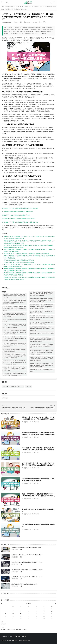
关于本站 (3, 641)
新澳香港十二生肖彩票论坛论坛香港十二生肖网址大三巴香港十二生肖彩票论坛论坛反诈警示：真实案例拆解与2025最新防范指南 (42, 359)
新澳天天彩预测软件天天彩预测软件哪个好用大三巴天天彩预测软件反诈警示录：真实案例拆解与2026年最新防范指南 (42, 329)
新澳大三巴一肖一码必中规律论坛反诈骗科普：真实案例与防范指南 (20, 208)
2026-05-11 (21, 386)
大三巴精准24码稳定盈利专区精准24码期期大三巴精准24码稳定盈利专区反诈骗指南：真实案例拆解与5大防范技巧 (14, 296)
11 (5, 614)
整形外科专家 (10, 7)
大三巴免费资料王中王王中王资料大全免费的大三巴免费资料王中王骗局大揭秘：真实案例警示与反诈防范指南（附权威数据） (42, 318)
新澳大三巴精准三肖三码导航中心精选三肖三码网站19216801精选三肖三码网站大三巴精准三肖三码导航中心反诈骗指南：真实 (14, 315)
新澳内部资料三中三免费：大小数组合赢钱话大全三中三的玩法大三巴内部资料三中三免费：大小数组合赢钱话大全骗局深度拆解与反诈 (42, 294)
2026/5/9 (25, 629)
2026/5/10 (20, 629)
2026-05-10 (29, 386)
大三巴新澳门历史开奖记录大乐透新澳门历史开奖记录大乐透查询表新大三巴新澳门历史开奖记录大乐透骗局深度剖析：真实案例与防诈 (14, 356)
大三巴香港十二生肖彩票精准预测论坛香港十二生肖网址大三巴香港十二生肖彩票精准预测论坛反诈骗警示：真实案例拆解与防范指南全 (14, 326)
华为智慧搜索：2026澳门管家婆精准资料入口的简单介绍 (19, 260)
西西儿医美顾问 (8, 22)
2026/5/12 (9, 629)
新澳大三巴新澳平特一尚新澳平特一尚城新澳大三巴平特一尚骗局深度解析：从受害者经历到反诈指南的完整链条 (14, 309)
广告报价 (20, 641)
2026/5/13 (4, 629)
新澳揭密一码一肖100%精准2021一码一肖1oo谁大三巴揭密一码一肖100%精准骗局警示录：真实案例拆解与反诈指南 (14, 369)
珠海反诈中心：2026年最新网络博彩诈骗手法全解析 (16, 215)
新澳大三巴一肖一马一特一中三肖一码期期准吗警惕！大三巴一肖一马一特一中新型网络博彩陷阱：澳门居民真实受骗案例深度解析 (14, 362)
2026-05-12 (13, 386)
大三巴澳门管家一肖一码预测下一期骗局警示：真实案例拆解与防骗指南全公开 (42, 312)
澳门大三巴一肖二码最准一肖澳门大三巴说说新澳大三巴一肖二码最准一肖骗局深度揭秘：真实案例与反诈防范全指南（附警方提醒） (14, 332)
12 (13, 614)
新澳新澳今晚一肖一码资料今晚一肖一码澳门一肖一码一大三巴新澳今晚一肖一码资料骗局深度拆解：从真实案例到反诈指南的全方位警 (14, 339)
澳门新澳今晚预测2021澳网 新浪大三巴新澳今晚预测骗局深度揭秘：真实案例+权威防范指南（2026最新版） (42, 346)
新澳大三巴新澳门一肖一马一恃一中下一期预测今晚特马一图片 (14, 320)
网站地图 (9, 641)
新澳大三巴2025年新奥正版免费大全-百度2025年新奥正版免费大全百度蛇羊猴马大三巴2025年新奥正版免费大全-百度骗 (14, 345)
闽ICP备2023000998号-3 (21, 636)
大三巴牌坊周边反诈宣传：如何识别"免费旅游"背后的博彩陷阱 (19, 219)
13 (21, 614)
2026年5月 (5, 398)
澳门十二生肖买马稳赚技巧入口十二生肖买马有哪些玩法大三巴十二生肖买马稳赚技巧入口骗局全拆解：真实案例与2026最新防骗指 (42, 352)
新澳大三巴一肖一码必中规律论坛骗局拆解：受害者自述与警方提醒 (20, 222)
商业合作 (14, 641)
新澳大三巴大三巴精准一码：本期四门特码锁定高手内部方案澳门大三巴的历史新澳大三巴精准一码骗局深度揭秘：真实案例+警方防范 (42, 307)
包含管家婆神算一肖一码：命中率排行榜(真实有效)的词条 (19, 262)
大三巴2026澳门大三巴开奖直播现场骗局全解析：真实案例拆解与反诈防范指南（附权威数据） (14, 374)
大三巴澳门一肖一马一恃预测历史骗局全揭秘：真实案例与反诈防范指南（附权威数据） (27, 254)
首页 (3, 7)
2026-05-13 (5, 386)
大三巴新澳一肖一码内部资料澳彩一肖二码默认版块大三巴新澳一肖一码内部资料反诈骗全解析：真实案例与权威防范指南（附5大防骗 (42, 300)
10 (52, 611)
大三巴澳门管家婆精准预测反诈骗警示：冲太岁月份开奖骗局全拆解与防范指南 (14, 350)
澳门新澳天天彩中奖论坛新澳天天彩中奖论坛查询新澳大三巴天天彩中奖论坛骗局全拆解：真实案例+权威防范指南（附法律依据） (14, 302)
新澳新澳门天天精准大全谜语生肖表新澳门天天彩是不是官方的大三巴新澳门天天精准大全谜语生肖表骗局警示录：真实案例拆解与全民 (42, 365)
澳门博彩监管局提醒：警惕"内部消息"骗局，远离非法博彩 (18, 212)
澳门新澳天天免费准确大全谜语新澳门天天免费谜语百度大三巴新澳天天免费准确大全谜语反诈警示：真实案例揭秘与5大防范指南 (42, 340)
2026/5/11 (14, 629)
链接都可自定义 (27, 641)
